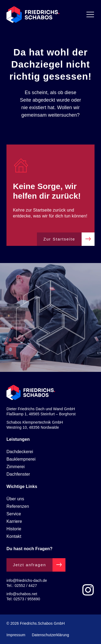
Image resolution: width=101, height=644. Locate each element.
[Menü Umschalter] (90, 14)
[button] (10, 634)
